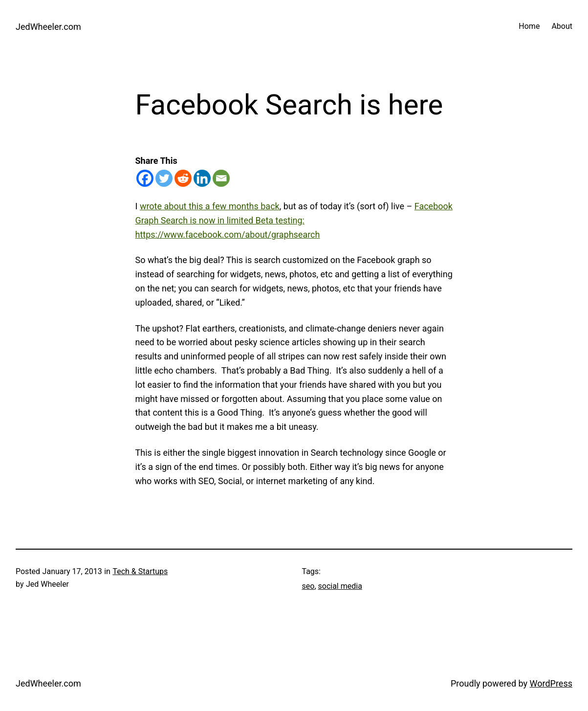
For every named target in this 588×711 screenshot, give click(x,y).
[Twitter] (164, 178)
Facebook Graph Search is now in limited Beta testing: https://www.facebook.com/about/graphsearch (294, 220)
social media (340, 586)
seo (308, 586)
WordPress (551, 683)
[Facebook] (145, 178)
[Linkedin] (202, 178)
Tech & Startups (140, 571)
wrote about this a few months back (210, 206)
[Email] (221, 178)
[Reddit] (183, 178)
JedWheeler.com (48, 27)
